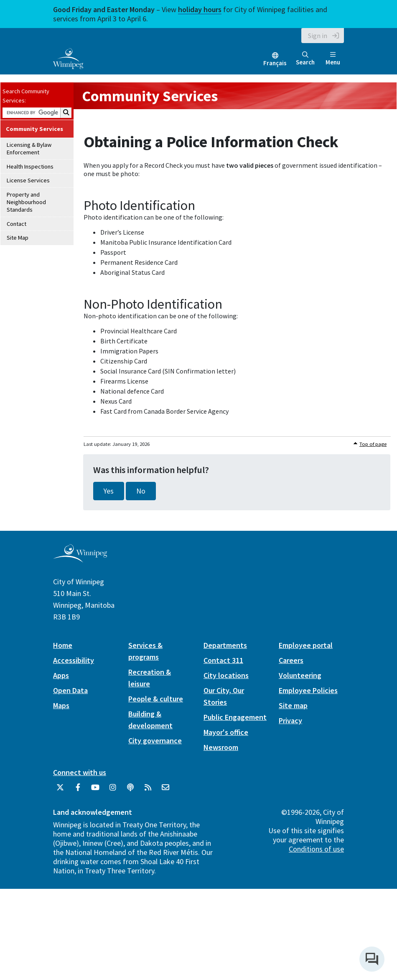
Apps (61, 675)
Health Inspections (30, 166)
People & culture (156, 699)
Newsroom (221, 747)
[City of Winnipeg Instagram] (113, 791)
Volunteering (300, 675)
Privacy (290, 720)
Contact (17, 224)
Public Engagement (235, 717)
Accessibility (74, 660)
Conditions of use (316, 849)
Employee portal (306, 645)
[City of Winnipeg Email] (165, 791)
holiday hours (200, 9)
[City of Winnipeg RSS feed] (148, 791)
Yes (109, 491)
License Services (28, 180)
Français (275, 63)
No (141, 491)
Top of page (373, 444)
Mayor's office (226, 732)
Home (63, 645)
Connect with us (80, 772)
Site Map (18, 238)
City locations (226, 675)
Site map (293, 705)
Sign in (318, 36)
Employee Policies (308, 690)
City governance (155, 741)
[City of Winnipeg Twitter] (60, 791)
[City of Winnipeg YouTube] (95, 791)
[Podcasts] (130, 791)
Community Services (34, 129)
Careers (291, 660)
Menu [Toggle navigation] (333, 59)
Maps (61, 705)
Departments (225, 645)
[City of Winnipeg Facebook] (78, 791)
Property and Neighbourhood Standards (26, 202)
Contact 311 (223, 660)
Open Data (70, 690)
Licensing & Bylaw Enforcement (29, 148)
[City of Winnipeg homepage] (80, 559)
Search (305, 59)
